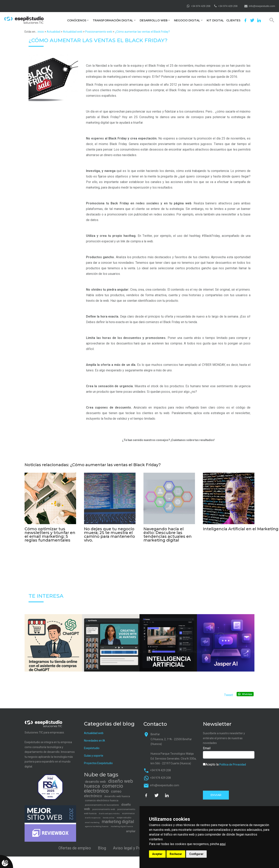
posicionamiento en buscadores (102, 804)
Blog (102, 847)
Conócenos (77, 20)
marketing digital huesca (122, 826)
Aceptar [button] (157, 854)
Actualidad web (73, 32)
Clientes (233, 20)
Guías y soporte (94, 755)
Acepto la (224, 764)
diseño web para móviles (109, 813)
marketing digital (118, 821)
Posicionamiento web (99, 32)
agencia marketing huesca (97, 826)
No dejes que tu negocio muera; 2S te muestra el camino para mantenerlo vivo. (109, 534)
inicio (41, 32)
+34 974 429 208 (201, 6)
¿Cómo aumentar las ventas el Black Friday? (142, 32)
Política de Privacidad (233, 764)
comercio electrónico (104, 788)
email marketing (92, 822)
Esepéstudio (92, 748)
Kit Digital (215, 20)
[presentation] (233, 778)
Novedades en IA (95, 740)
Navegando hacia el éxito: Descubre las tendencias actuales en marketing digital (168, 534)
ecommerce (128, 813)
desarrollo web (95, 781)
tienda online (109, 817)
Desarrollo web (154, 20)
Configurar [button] (196, 854)
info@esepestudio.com (262, 6)
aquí (223, 844)
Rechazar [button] (176, 854)
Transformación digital (113, 20)
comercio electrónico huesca (102, 800)
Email (207, 748)
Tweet (228, 695)
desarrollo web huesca (117, 796)
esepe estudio (124, 817)
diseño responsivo (93, 817)
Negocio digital (187, 20)
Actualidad (54, 32)
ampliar (131, 831)
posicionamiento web (104, 809)
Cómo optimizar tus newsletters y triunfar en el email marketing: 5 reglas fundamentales (50, 534)
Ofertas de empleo (75, 847)
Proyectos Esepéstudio (98, 763)
